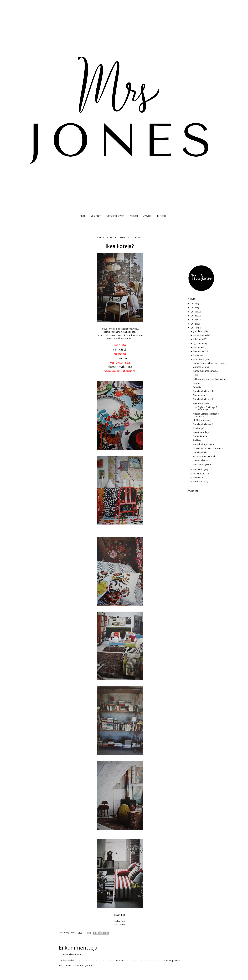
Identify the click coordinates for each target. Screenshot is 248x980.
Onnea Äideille (200, 436)
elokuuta (198, 347)
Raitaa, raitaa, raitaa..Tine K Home (209, 363)
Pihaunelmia (199, 395)
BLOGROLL (163, 216)
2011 (194, 328)
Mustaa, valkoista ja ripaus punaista (206, 415)
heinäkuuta (199, 351)
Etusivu (119, 960)
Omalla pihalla (200, 452)
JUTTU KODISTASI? (115, 216)
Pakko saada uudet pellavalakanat (210, 379)
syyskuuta (198, 343)
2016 (194, 308)
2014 (194, 316)
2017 (194, 304)
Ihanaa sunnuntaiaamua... (205, 371)
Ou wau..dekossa (201, 460)
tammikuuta (199, 482)
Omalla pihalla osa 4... (204, 391)
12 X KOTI (133, 216)
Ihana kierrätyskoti (202, 465)
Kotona (196, 383)
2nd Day (197, 440)
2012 (194, 324)
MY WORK (148, 216)
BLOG (83, 216)
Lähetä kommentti (72, 954)
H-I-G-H (197, 375)
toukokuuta (199, 359)
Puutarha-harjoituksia (203, 444)
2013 (194, 320)
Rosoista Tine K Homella (205, 456)
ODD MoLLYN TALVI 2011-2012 (208, 448)
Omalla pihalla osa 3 (203, 399)
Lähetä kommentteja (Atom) (78, 965)
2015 (194, 312)
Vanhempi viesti (172, 960)
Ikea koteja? (199, 428)
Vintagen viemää (201, 367)
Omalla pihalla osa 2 (203, 424)
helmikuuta (199, 478)
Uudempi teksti (67, 960)
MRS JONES (96, 216)
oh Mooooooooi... (202, 420)
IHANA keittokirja (201, 432)
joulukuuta (199, 331)
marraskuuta (200, 335)
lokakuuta (198, 339)
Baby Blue (198, 387)
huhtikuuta (199, 470)
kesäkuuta (199, 355)
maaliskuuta (200, 474)
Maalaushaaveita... (202, 403)
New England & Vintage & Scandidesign (205, 408)
